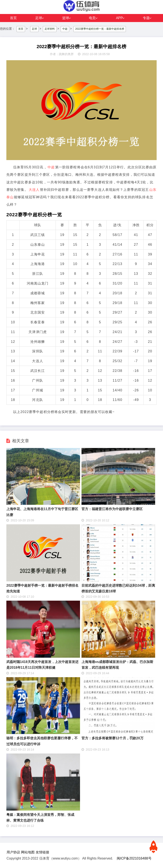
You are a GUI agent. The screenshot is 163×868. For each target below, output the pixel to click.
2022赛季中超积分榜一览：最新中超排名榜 (100, 29)
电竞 (92, 18)
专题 (146, 18)
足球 (39, 18)
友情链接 (42, 852)
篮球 (66, 18)
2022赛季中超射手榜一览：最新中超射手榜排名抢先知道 (42, 588)
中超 (65, 29)
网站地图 (28, 852)
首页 (13, 18)
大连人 (34, 190)
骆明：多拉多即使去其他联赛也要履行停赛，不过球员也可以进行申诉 (42, 741)
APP (119, 18)
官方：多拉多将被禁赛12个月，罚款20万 (112, 738)
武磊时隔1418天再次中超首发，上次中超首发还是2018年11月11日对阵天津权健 (42, 665)
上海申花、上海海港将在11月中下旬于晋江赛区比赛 (42, 512)
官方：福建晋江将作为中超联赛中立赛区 (112, 509)
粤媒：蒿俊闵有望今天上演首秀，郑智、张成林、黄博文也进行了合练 (40, 818)
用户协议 (13, 852)
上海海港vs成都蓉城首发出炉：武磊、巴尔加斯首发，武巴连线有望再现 (117, 665)
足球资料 (50, 29)
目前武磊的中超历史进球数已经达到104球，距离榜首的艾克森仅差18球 (118, 588)
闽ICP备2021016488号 (134, 858)
